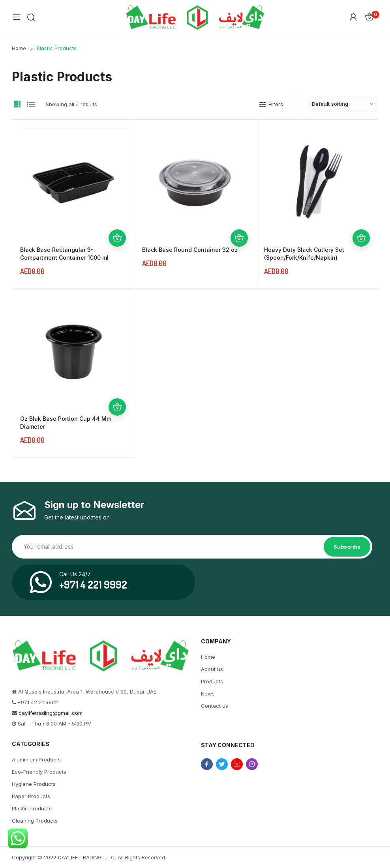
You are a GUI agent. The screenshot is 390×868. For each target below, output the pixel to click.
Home (208, 657)
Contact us (215, 706)
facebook (207, 764)
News (208, 694)
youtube (237, 764)
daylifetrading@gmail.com (51, 713)
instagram (252, 764)
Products (212, 681)
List (31, 104)
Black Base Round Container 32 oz (190, 250)
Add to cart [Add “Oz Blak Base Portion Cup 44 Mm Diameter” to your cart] (117, 407)
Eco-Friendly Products (39, 772)
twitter (222, 764)
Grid (17, 104)
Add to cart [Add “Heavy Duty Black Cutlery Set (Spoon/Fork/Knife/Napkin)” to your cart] (361, 238)
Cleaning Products (35, 821)
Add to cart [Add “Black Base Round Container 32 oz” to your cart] (239, 238)
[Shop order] (343, 104)
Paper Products (31, 796)
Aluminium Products (36, 759)
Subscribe (347, 547)
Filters (271, 104)
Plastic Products (32, 808)
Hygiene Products (34, 784)
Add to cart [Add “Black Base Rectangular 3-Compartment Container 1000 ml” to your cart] (117, 238)
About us (212, 669)
